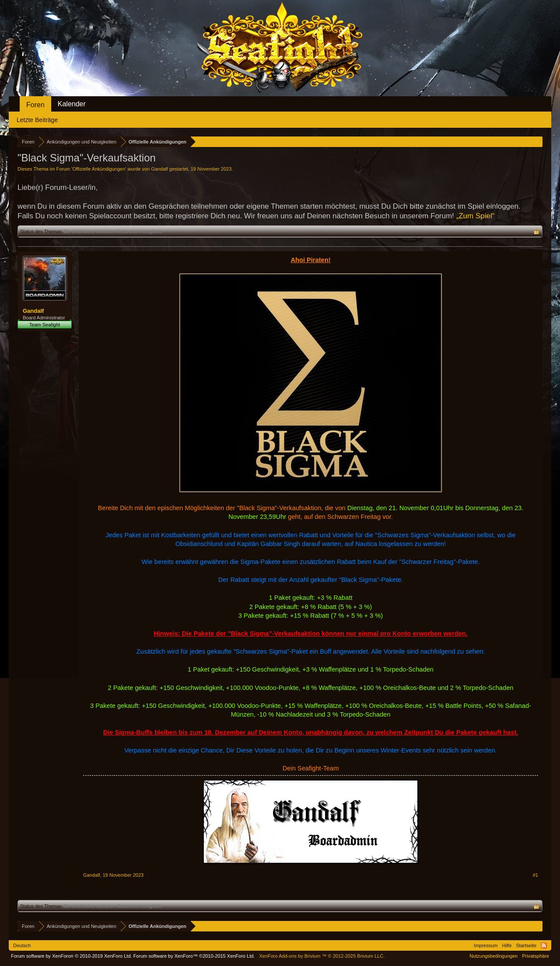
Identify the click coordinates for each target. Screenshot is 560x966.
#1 (535, 875)
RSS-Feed (544, 945)
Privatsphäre (535, 956)
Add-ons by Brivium (322, 956)
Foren (35, 105)
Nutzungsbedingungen (493, 956)
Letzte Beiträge (37, 120)
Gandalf (159, 169)
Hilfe (507, 945)
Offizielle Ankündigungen (99, 169)
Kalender (72, 104)
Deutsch (22, 945)
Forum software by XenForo (72, 956)
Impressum (486, 945)
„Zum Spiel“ (476, 216)
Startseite (526, 945)
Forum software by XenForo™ (194, 956)
